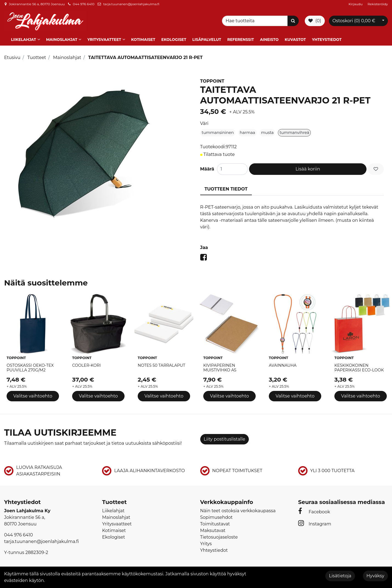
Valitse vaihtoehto (33, 396)
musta (267, 132)
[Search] (256, 21)
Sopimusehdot (216, 517)
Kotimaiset (143, 39)
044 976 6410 (84, 4)
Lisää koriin (308, 168)
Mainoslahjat (62, 39)
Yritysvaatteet (104, 39)
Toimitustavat (215, 524)
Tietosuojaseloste (219, 537)
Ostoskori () (354, 20)
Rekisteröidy (378, 4)
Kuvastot (295, 39)
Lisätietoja (340, 576)
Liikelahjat (23, 39)
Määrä (207, 168)
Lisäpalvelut (207, 39)
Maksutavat (213, 530)
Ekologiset (174, 39)
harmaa (247, 132)
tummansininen (218, 132)
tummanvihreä (294, 132)
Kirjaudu (356, 4)
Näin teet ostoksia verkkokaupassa (238, 510)
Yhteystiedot (327, 39)
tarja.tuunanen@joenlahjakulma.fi (131, 4)
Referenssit (240, 39)
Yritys (206, 543)
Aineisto (269, 39)
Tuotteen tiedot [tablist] (226, 188)
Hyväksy (375, 576)
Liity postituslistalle (225, 439)
